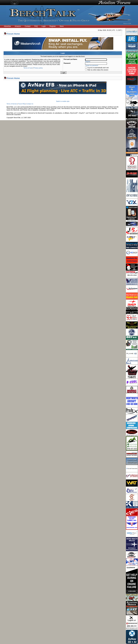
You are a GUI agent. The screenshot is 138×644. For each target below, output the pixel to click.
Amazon (18, 26)
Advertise (7, 26)
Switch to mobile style (63, 101)
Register (53, 26)
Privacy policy (38, 68)
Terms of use (28, 68)
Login (44, 26)
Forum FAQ (22, 104)
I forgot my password (92, 65)
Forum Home (13, 34)
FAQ (36, 26)
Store (62, 26)
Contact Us (30, 104)
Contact (28, 26)
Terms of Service (12, 104)
